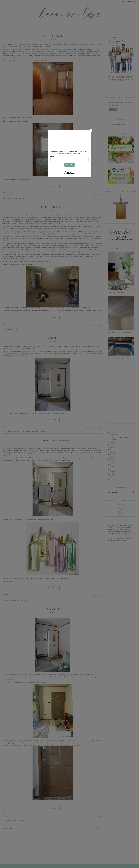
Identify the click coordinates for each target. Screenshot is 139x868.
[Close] (91, 131)
